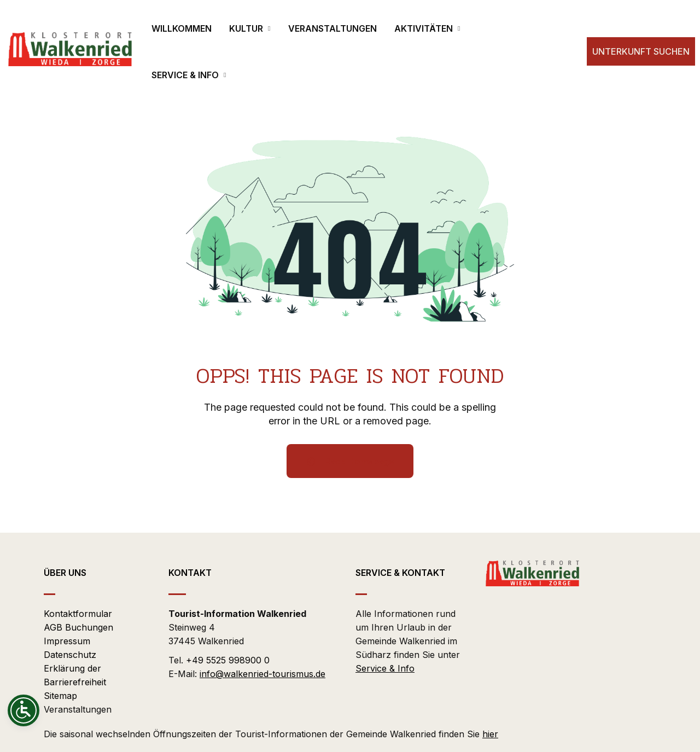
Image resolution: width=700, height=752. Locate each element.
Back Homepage (350, 461)
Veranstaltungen (78, 709)
